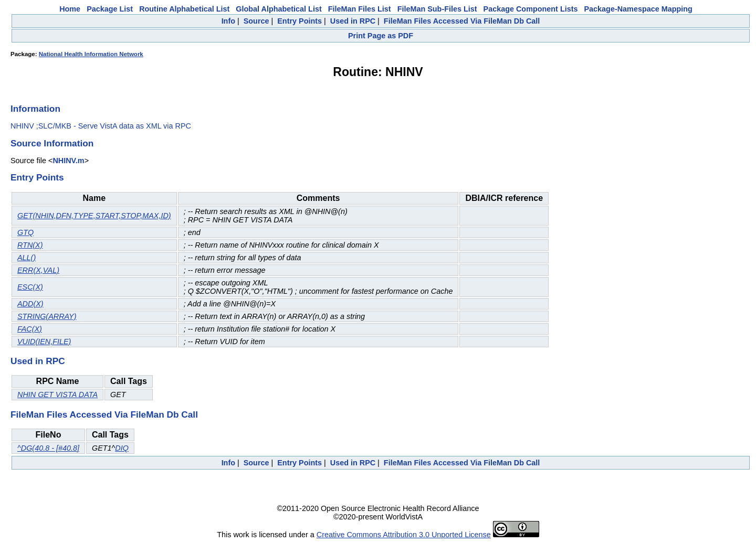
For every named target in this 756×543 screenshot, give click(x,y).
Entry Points (300, 21)
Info (228, 21)
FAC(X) (30, 329)
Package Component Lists (531, 9)
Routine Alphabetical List (184, 9)
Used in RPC (353, 21)
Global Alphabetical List (279, 9)
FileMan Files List (360, 9)
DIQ (122, 448)
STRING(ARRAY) (47, 316)
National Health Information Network (91, 54)
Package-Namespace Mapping (638, 9)
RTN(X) (30, 245)
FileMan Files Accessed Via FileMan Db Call (462, 21)
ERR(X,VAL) (38, 270)
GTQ (25, 232)
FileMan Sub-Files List (437, 9)
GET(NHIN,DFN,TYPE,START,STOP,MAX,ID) (94, 216)
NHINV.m (68, 161)
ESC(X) (30, 287)
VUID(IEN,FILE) (44, 342)
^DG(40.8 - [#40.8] (48, 448)
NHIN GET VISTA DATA (57, 395)
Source (256, 21)
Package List (110, 9)
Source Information (52, 143)
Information (35, 109)
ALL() (27, 258)
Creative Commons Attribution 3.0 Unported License (404, 535)
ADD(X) (30, 304)
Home (70, 9)
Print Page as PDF (381, 36)
